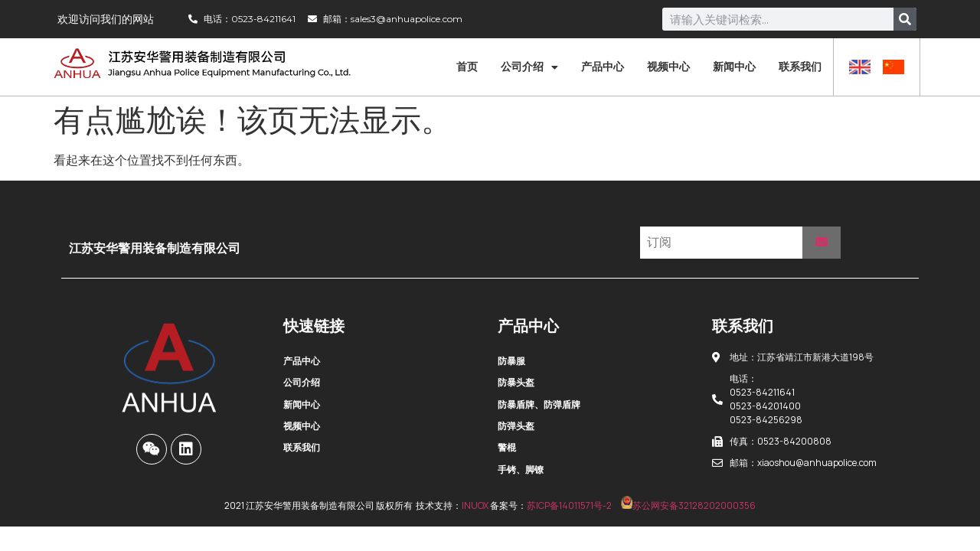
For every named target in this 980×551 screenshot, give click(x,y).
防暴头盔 (516, 382)
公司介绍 (529, 67)
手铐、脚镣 (521, 469)
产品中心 (603, 67)
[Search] (905, 19)
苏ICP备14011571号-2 (569, 505)
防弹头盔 (516, 426)
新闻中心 (734, 67)
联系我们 (800, 67)
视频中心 (668, 67)
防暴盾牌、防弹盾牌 (539, 404)
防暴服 (511, 361)
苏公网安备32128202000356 (688, 505)
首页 (467, 67)
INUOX (475, 505)
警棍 (507, 447)
